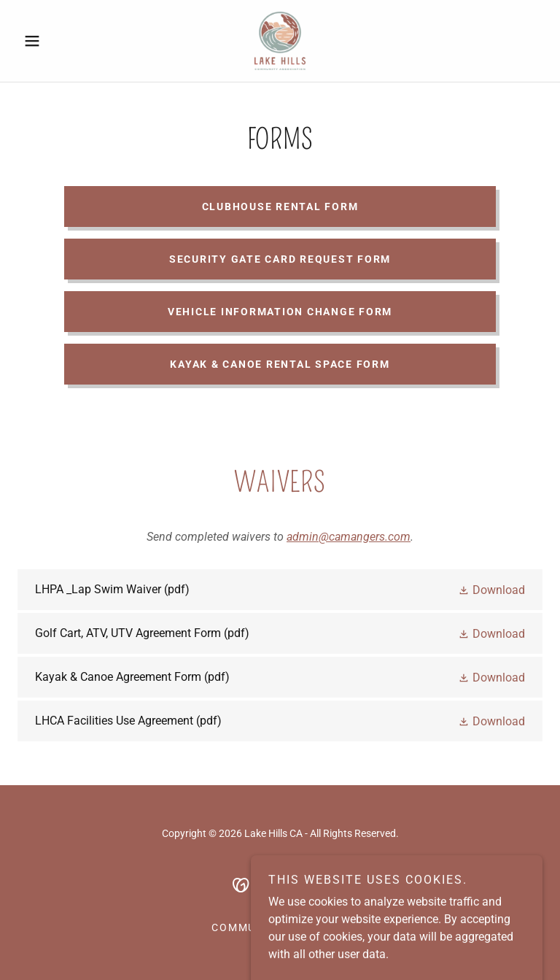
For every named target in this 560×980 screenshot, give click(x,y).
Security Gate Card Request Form (280, 259)
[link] (280, 41)
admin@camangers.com (349, 537)
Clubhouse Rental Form (280, 207)
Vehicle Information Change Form (280, 312)
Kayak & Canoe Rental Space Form (280, 364)
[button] (57, 41)
